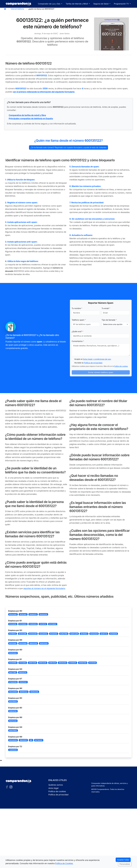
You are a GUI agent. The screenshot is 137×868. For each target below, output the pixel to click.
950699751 (33, 614)
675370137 (23, 682)
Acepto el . (93, 359)
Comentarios (78, 341)
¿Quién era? (77, 331)
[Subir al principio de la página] (1, 760)
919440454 (63, 663)
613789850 (23, 624)
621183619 (114, 634)
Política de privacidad (93, 363)
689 (31, 740)
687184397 (39, 740)
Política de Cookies (64, 863)
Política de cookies (121, 366)
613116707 (43, 624)
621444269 (33, 634)
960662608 (34, 692)
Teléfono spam (79, 320)
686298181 (23, 740)
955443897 (13, 614)
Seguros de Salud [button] (101, 4)
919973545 (43, 663)
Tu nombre (77, 308)
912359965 (13, 663)
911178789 (93, 663)
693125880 (23, 643)
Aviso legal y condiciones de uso (97, 359)
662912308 (13, 721)
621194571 (84, 634)
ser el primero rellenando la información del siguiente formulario (44, 92)
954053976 (43, 614)
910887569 (83, 663)
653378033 (13, 701)
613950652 (33, 624)
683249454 (13, 740)
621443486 (22, 634)
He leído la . (89, 363)
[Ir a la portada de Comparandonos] (19, 781)
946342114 (23, 672)
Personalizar (125, 864)
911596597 (73, 663)
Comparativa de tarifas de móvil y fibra (27, 115)
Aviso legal (53, 788)
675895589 (13, 682)
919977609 (33, 663)
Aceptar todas (123, 860)
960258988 (13, 692)
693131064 (13, 643)
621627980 (64, 634)
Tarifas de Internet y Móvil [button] (77, 4)
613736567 (53, 624)
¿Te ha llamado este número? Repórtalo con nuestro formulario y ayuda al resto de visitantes (69, 147)
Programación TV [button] (122, 4)
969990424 (24, 692)
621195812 (13, 634)
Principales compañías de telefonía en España (31, 119)
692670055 (44, 643)
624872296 (74, 634)
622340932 (43, 634)
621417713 (104, 634)
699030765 (33, 643)
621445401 (54, 634)
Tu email (106, 308)
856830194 (13, 711)
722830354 (13, 750)
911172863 (23, 663)
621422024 (94, 634)
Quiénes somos (56, 785)
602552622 (13, 653)
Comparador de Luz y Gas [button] (49, 4)
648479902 (13, 730)
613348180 (13, 624)
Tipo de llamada (109, 320)
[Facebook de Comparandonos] (7, 787)
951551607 (23, 614)
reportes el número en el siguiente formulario (44, 588)
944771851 (13, 672)
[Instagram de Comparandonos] (11, 787)
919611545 (53, 663)
